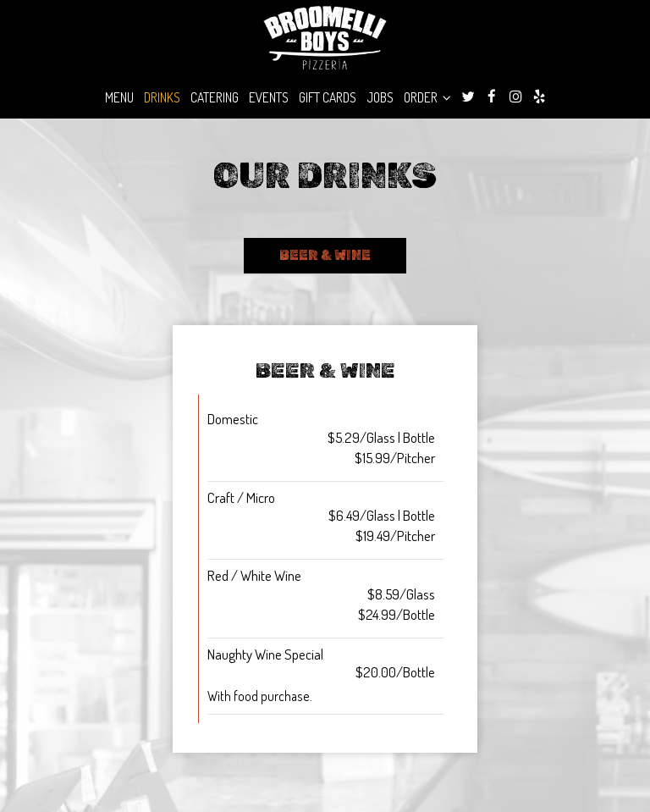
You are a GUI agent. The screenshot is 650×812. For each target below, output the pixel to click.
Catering (215, 97)
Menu (119, 97)
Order (427, 97)
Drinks (162, 97)
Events (269, 97)
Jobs (380, 97)
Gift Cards (328, 97)
